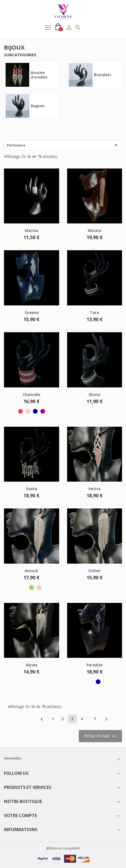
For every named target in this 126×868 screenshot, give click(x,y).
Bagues (38, 106)
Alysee (32, 665)
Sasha (32, 489)
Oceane (32, 312)
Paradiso (95, 665)
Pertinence (63, 145)
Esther (95, 571)
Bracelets (103, 75)
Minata (95, 230)
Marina (32, 230)
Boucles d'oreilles (39, 75)
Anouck (31, 571)
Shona (94, 394)
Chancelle (31, 394)
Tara (94, 312)
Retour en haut (100, 736)
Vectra (94, 489)
